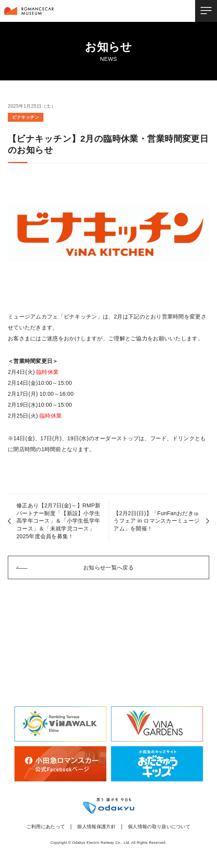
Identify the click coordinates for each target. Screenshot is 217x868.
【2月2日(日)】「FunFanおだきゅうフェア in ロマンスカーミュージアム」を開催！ (156, 521)
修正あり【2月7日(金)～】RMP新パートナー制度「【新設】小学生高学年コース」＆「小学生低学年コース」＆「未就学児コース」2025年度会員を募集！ (58, 521)
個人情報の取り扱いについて (159, 827)
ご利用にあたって (46, 827)
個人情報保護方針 (96, 827)
